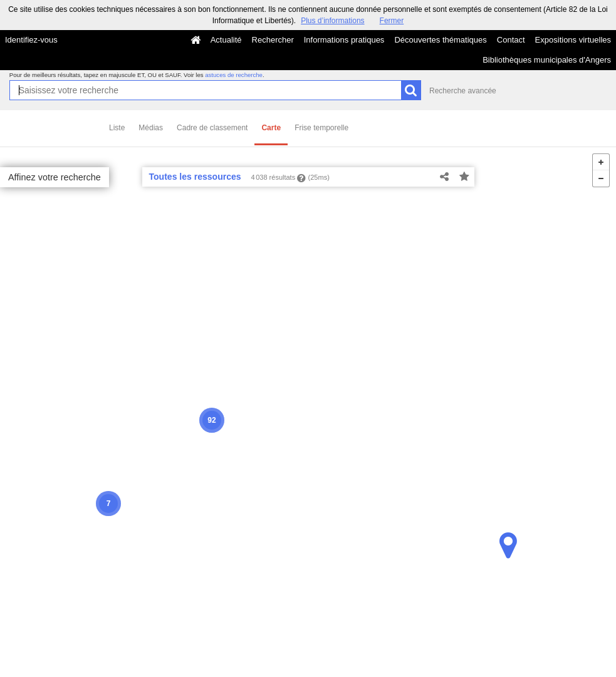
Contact (511, 40)
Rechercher (273, 40)
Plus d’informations (332, 21)
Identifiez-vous (31, 40)
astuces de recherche (234, 75)
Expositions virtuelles (573, 40)
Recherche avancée (463, 91)
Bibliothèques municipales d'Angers (547, 60)
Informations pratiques (344, 40)
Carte (271, 128)
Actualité (226, 40)
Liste (117, 128)
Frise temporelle (321, 128)
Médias (151, 128)
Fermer (392, 21)
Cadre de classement (212, 128)
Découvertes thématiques (440, 40)
